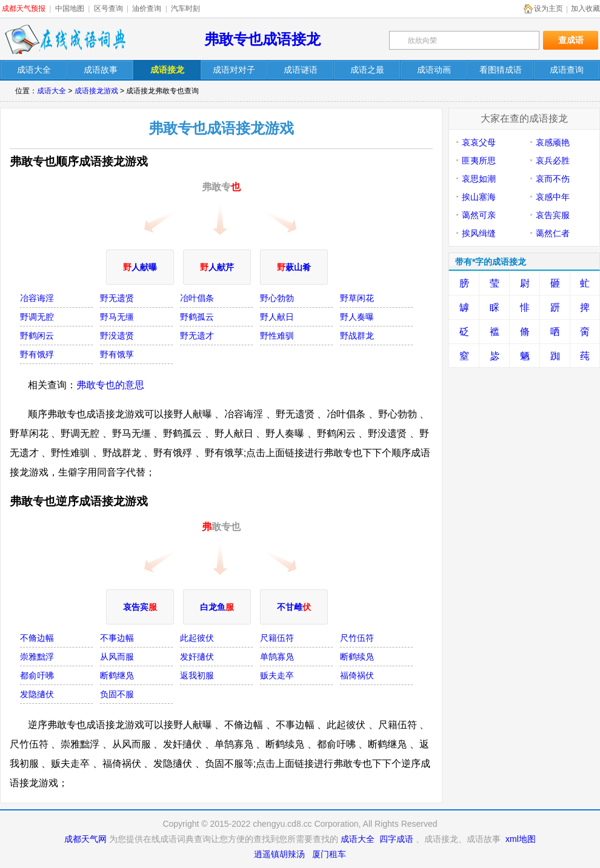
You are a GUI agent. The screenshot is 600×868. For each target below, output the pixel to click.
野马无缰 (117, 317)
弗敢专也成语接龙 (262, 39)
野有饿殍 (37, 354)
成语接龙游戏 (96, 91)
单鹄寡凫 (277, 657)
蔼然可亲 (479, 215)
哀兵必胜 (553, 161)
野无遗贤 (117, 298)
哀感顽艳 (553, 142)
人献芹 (217, 267)
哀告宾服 (553, 215)
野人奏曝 (357, 317)
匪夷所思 (479, 161)
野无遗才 (197, 336)
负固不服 (117, 694)
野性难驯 (277, 336)
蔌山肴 (294, 267)
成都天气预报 (24, 8)
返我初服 (197, 675)
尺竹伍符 (357, 638)
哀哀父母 (479, 142)
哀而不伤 (553, 179)
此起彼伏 (197, 638)
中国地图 (70, 8)
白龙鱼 (217, 607)
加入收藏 (585, 8)
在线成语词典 (65, 39)
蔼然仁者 (553, 233)
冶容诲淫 (37, 298)
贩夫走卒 (277, 675)
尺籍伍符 (277, 638)
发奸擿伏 (197, 657)
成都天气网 (85, 839)
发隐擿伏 (37, 694)
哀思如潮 (479, 179)
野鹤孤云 (197, 317)
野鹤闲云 (37, 336)
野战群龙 (357, 336)
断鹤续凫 (357, 657)
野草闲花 (357, 298)
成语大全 (52, 91)
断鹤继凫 (117, 675)
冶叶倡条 (197, 298)
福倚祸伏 (357, 675)
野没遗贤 (117, 336)
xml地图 (521, 839)
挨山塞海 (479, 197)
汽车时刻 (185, 8)
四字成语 (396, 839)
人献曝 (140, 267)
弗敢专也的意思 (110, 385)
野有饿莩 (117, 354)
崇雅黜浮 (37, 657)
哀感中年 (553, 197)
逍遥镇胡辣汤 (279, 854)
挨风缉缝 (479, 233)
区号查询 (108, 8)
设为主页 (548, 8)
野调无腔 (37, 317)
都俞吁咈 (37, 675)
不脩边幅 (37, 638)
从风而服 (117, 657)
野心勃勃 (277, 298)
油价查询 (147, 8)
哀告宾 (140, 607)
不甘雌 (294, 607)
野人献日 (277, 317)
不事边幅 (117, 638)
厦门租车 (329, 854)
